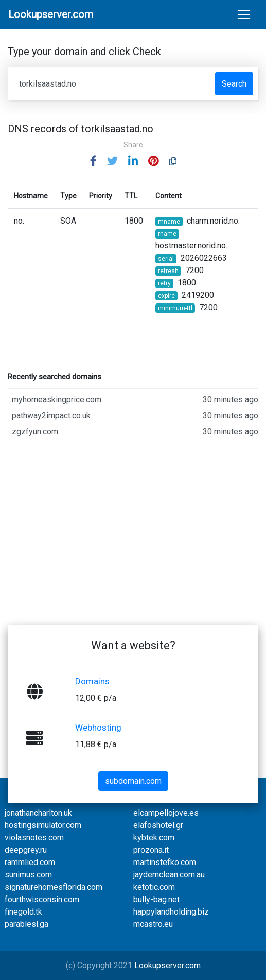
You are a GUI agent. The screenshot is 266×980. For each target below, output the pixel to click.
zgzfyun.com (135, 432)
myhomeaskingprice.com (135, 400)
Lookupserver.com (167, 965)
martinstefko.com (165, 862)
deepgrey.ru (26, 850)
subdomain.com (133, 781)
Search (234, 84)
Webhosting (98, 728)
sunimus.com (28, 875)
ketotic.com (154, 887)
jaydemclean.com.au (169, 875)
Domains (92, 681)
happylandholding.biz (171, 912)
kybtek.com (154, 838)
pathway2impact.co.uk (135, 416)
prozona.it (151, 850)
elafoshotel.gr (158, 825)
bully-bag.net (156, 899)
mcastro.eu (153, 924)
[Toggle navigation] (244, 14)
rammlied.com (30, 862)
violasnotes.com (34, 838)
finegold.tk (23, 912)
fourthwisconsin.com (42, 899)
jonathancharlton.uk (38, 813)
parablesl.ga (26, 924)
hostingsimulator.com (43, 825)
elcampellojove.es (166, 813)
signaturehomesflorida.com (54, 887)
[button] (93, 162)
